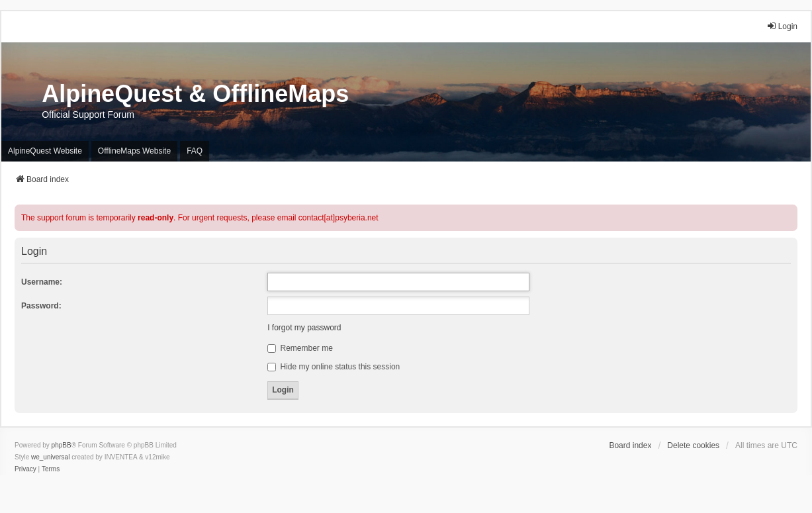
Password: (41, 306)
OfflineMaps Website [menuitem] (134, 151)
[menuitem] (25, 469)
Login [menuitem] (782, 26)
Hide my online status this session (334, 367)
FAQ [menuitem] (195, 151)
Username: (42, 282)
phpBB (62, 445)
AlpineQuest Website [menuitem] (45, 151)
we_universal (50, 457)
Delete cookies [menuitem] (693, 445)
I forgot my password (304, 328)
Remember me (300, 348)
